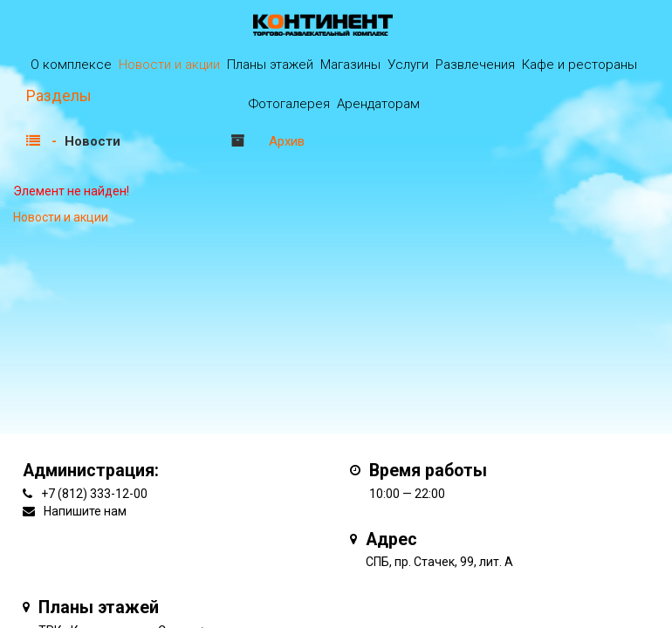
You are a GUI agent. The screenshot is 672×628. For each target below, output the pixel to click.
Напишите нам (85, 511)
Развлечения (475, 65)
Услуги (408, 65)
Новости (93, 141)
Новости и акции (169, 65)
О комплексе (71, 65)
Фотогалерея (289, 104)
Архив (287, 141)
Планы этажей (270, 65)
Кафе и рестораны (579, 65)
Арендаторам (378, 104)
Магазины (350, 65)
